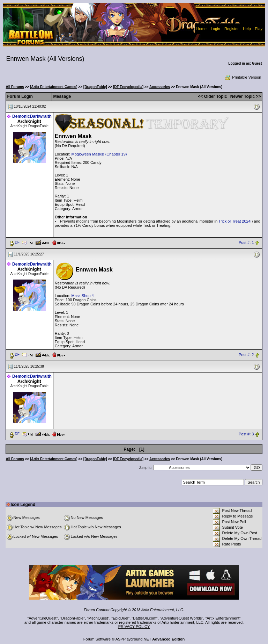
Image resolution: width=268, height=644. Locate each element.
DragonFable (73, 618)
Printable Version (243, 77)
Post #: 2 (246, 355)
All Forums (15, 87)
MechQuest (98, 618)
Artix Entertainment (223, 618)
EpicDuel (120, 618)
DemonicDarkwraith (32, 116)
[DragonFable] (95, 87)
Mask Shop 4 (82, 296)
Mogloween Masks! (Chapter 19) (99, 154)
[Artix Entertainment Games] (54, 87)
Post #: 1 (246, 243)
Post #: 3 (246, 434)
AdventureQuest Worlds (182, 618)
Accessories (160, 87)
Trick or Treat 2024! (235, 221)
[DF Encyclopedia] (128, 87)
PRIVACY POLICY (134, 627)
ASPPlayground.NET (133, 639)
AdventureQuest (43, 618)
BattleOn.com (145, 618)
